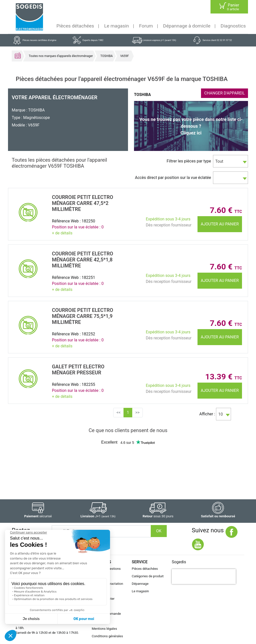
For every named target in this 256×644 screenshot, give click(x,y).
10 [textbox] (220, 414)
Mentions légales (104, 629)
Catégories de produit (148, 576)
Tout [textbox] (219, 161)
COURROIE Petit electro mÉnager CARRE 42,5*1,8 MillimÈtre (83, 260)
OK (159, 531)
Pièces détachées (75, 26)
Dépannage (140, 584)
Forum (146, 26)
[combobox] (230, 161)
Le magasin (117, 26)
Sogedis (179, 562)
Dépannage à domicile (187, 26)
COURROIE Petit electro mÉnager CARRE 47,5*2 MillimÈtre (83, 203)
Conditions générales (107, 636)
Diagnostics (233, 26)
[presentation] (204, 577)
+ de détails (62, 233)
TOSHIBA (106, 56)
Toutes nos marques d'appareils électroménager (61, 56)
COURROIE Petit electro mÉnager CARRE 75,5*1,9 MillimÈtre (83, 316)
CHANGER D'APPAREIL (224, 93)
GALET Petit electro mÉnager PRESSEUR (78, 370)
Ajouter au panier (220, 224)
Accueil (18, 55)
